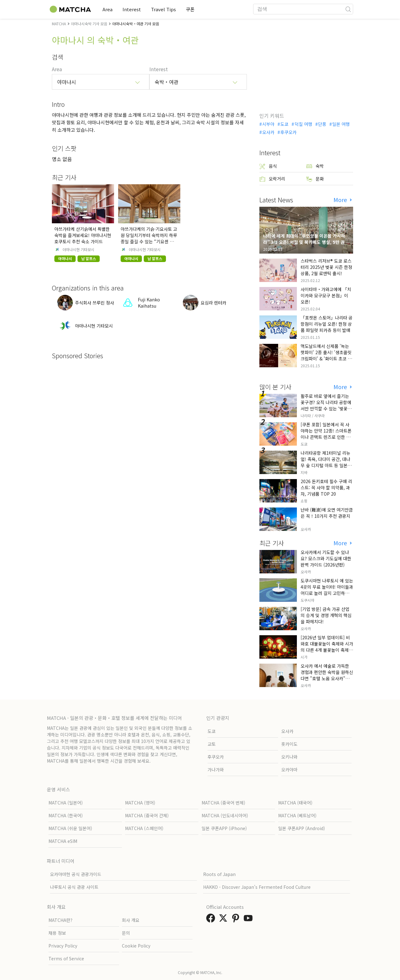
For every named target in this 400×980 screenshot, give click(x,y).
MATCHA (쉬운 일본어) (70, 828)
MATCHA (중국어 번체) (223, 803)
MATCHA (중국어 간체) (147, 815)
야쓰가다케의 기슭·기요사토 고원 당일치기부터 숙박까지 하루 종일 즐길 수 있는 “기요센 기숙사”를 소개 (149, 238)
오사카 (268, 132)
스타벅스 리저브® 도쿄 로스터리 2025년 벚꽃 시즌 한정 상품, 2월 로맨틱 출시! (326, 267)
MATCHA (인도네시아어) (225, 815)
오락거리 (272, 179)
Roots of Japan (219, 874)
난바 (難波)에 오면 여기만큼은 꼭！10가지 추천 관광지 (327, 513)
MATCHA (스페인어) (144, 828)
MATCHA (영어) (140, 803)
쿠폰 (190, 9)
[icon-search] (348, 9)
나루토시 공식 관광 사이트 (74, 887)
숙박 (315, 166)
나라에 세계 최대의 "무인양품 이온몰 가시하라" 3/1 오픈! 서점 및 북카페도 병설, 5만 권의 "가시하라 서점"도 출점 (306, 242)
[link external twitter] (224, 920)
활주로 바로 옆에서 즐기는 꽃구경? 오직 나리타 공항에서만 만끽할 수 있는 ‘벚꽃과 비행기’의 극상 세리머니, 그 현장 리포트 (326, 408)
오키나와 (289, 757)
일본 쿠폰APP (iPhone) (224, 828)
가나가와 (216, 770)
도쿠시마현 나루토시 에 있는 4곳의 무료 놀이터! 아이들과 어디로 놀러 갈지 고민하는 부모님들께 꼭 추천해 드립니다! (327, 593)
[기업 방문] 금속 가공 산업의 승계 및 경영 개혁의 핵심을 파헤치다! (326, 615)
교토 (212, 744)
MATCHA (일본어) (66, 803)
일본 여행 (341, 124)
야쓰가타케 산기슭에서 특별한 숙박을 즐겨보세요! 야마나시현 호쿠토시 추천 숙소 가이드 (83, 235)
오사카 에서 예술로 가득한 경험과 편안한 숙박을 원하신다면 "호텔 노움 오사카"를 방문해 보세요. (327, 675)
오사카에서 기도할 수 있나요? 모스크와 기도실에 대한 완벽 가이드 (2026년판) (326, 558)
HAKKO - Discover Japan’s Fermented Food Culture (257, 887)
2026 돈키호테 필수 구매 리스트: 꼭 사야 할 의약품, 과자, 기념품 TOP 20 (326, 488)
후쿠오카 (288, 132)
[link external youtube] (249, 920)
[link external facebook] (212, 920)
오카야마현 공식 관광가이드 (76, 874)
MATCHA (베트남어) (297, 815)
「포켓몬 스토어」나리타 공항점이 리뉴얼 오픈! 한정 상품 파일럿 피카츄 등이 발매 (327, 324)
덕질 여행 (303, 124)
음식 (268, 166)
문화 (315, 179)
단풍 (322, 124)
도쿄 (284, 124)
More (341, 200)
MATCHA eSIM (63, 841)
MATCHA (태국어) (295, 803)
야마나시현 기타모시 (78, 250)
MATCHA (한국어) (66, 815)
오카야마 (289, 770)
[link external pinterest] (237, 920)
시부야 (268, 124)
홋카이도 (289, 744)
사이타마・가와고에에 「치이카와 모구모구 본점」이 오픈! (326, 295)
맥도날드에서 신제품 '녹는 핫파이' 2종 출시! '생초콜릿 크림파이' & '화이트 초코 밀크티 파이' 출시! (326, 355)
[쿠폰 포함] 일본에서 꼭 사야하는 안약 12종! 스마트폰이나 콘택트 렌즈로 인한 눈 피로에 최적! (326, 434)
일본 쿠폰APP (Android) (302, 828)
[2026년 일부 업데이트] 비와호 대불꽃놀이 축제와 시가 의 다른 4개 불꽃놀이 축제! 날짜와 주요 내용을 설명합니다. (327, 650)
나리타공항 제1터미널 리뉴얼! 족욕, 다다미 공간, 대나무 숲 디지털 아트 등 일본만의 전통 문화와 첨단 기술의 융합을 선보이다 (326, 465)
